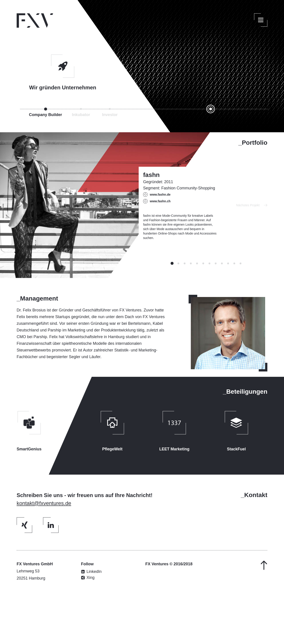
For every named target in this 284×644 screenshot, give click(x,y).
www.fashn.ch (160, 201)
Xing (91, 578)
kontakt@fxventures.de (44, 503)
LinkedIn (94, 572)
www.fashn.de (160, 195)
